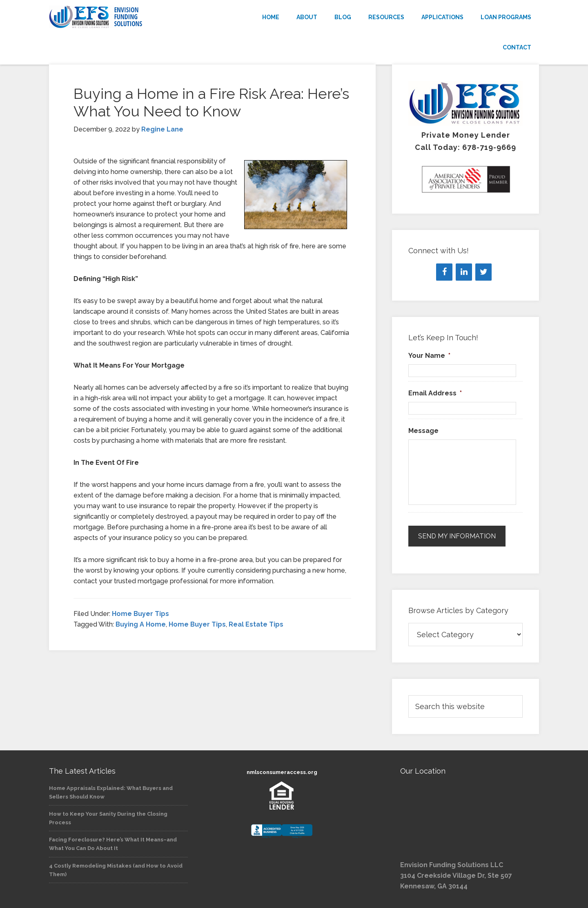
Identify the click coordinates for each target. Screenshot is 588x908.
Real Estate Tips (256, 624)
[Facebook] (444, 272)
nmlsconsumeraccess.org (282, 772)
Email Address (435, 393)
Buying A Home (141, 624)
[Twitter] (483, 272)
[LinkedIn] (464, 272)
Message (423, 431)
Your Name (429, 356)
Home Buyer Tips (140, 614)
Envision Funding (122, 17)
